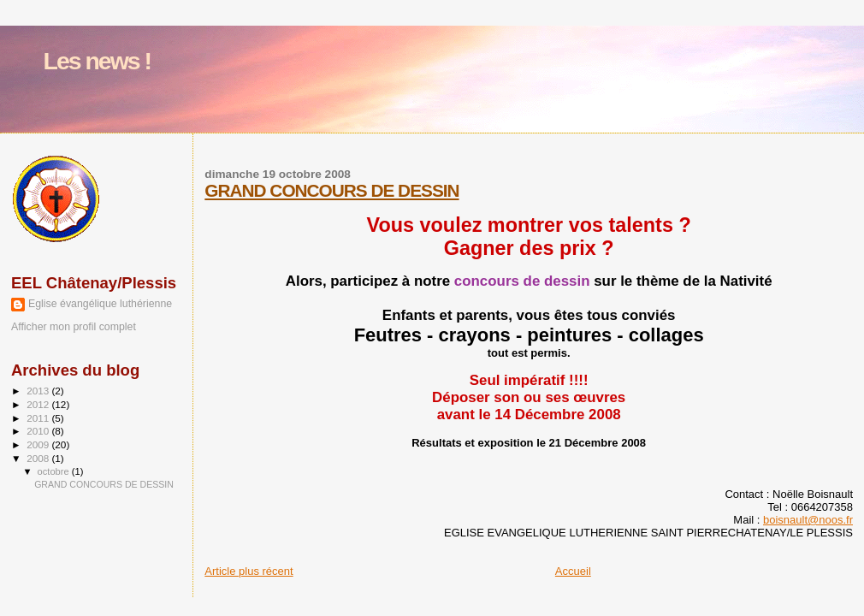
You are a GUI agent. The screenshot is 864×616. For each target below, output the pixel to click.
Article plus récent (249, 571)
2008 (39, 458)
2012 (39, 404)
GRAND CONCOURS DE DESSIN (331, 190)
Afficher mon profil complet (74, 327)
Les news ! (98, 61)
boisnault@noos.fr (808, 520)
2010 (39, 431)
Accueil (573, 571)
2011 (39, 418)
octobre (55, 471)
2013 (39, 391)
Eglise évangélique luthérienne (100, 304)
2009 (39, 444)
